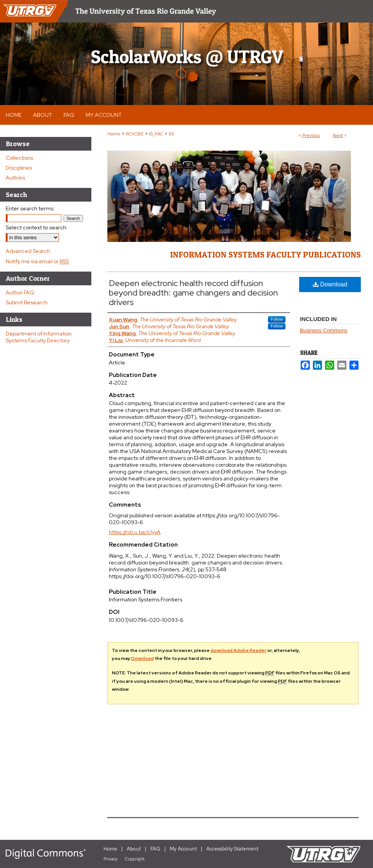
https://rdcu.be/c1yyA (135, 532)
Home (114, 134)
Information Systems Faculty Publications (265, 254)
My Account (183, 849)
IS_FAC (156, 134)
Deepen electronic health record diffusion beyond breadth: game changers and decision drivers (193, 293)
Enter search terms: (30, 208)
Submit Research (27, 302)
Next (338, 135)
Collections (19, 158)
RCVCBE (135, 134)
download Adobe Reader (238, 650)
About (134, 849)
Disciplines (19, 168)
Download (330, 284)
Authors (15, 178)
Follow (277, 319)
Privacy (111, 859)
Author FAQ (20, 293)
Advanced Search (28, 251)
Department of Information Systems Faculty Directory (39, 337)
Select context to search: (37, 227)
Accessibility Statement (232, 849)
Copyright (135, 859)
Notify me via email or (37, 261)
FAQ (155, 849)
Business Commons (324, 331)
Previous (311, 135)
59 (171, 134)
